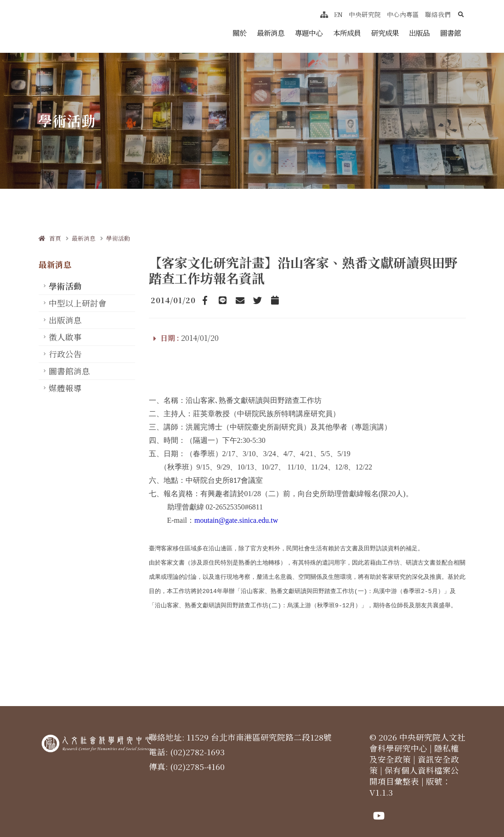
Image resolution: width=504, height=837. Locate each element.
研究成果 (385, 33)
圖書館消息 (69, 371)
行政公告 (65, 354)
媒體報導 (65, 388)
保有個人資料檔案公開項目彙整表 (414, 768)
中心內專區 (403, 14)
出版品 (419, 33)
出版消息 (65, 320)
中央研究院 (365, 14)
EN (338, 14)
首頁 (50, 238)
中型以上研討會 (78, 303)
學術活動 (118, 238)
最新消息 (271, 33)
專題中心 (309, 33)
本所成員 (347, 33)
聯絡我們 (438, 14)
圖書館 (450, 33)
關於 (239, 33)
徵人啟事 (65, 337)
